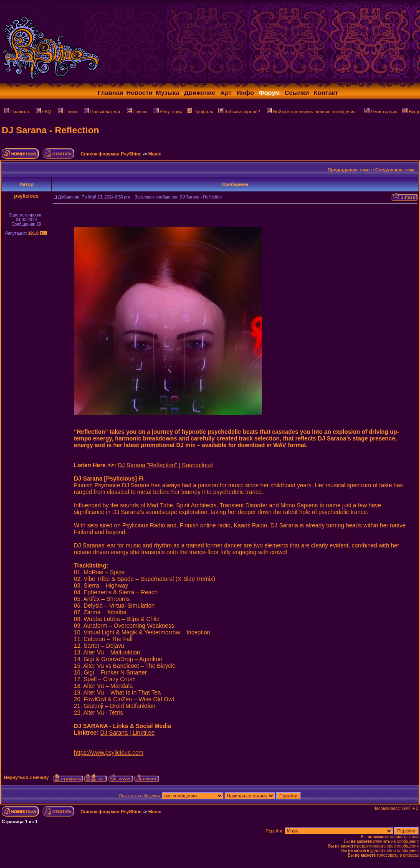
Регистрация (381, 112)
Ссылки (297, 93)
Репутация (168, 112)
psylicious (27, 196)
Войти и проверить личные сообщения (311, 112)
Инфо (245, 93)
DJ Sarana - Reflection (51, 130)
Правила (17, 112)
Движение (200, 93)
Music (155, 154)
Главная (110, 93)
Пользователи (102, 112)
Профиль (200, 112)
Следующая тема (395, 170)
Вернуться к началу (26, 777)
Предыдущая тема (349, 170)
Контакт (326, 93)
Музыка (168, 93)
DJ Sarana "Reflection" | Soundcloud (165, 465)
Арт (226, 93)
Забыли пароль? (239, 112)
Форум (269, 93)
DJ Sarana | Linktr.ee (127, 733)
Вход (411, 112)
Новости (140, 93)
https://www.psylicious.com (109, 753)
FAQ (44, 112)
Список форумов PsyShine (111, 154)
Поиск (67, 112)
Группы (138, 112)
